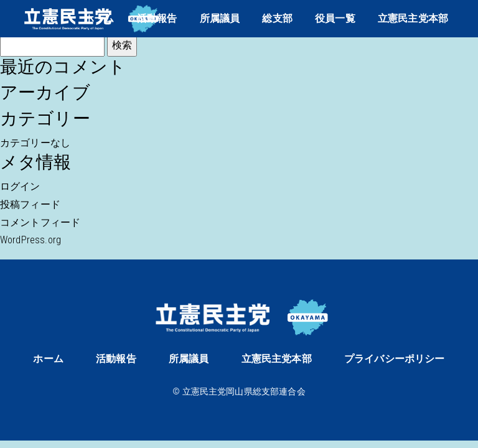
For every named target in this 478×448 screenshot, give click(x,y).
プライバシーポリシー (395, 359)
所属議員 (220, 18)
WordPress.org (30, 240)
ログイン (20, 186)
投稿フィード (30, 204)
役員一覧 (335, 18)
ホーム (99, 18)
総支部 (277, 18)
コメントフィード (40, 222)
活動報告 (157, 18)
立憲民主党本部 (413, 18)
